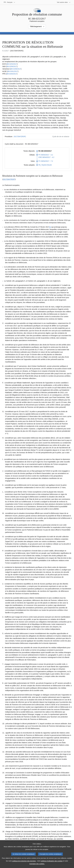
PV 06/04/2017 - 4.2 (46, 155)
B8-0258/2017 (16, 69)
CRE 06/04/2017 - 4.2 (46, 157)
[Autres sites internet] (64, 2)
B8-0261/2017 (13, 71)
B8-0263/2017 (12, 74)
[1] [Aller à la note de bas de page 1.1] (50, 227)
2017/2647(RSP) (20, 137)
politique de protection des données (24, 864)
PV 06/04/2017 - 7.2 (46, 161)
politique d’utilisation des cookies (52, 864)
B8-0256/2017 (12, 66)
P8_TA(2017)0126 (45, 165)
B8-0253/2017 (12, 64)
